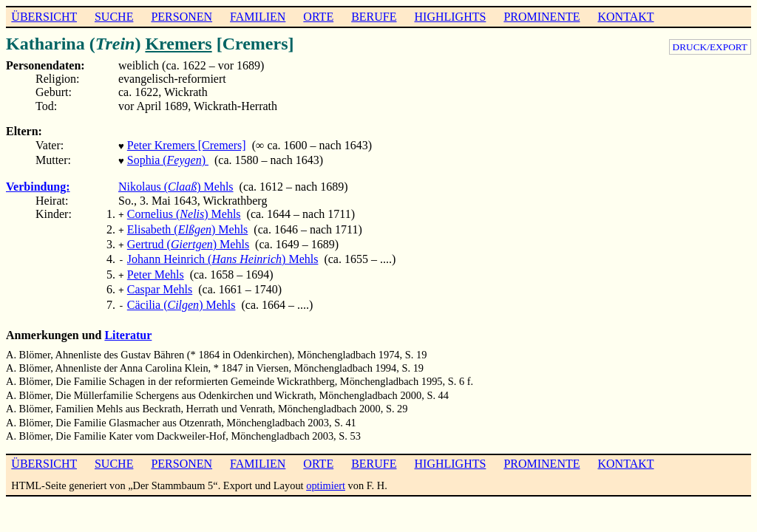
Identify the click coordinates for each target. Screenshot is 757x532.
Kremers (178, 44)
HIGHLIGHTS (451, 17)
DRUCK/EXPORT (710, 47)
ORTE (318, 17)
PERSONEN (181, 17)
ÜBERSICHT (44, 17)
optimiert (326, 472)
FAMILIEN (258, 17)
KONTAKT (625, 17)
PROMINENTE (542, 17)
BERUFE (374, 17)
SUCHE (114, 17)
